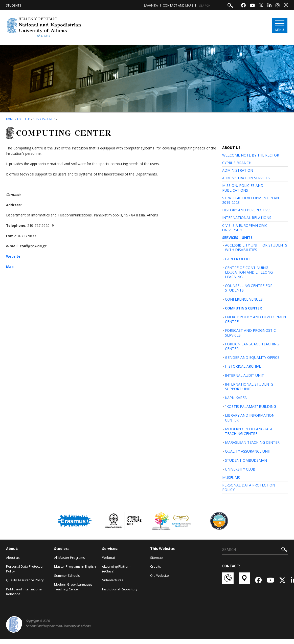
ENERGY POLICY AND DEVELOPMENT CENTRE (257, 319)
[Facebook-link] (243, 6)
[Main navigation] (279, 26)
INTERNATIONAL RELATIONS (247, 218)
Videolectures (113, 580)
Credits (156, 566)
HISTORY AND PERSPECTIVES (247, 210)
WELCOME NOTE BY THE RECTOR (251, 155)
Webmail (109, 558)
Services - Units (44, 119)
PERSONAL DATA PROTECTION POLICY (249, 487)
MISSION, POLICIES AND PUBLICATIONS (243, 188)
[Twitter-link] (261, 6)
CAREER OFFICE (238, 259)
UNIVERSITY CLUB (240, 469)
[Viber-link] (286, 6)
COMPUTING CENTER (243, 308)
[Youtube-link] (252, 6)
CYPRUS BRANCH (237, 163)
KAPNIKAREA (236, 398)
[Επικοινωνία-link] (228, 581)
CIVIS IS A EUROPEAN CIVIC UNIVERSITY (245, 228)
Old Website (160, 575)
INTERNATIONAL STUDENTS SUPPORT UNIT (249, 386)
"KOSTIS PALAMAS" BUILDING (251, 406)
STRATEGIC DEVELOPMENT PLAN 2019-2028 (251, 200)
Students (14, 5)
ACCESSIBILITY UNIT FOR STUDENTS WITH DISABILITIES (256, 247)
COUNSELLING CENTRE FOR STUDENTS (249, 288)
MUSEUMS (231, 478)
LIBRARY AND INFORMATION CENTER (250, 418)
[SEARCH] (217, 6)
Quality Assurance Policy (25, 580)
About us (24, 119)
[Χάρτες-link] (244, 581)
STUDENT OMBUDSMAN (246, 460)
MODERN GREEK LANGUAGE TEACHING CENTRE (249, 431)
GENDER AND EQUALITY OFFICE (252, 357)
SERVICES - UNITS (237, 238)
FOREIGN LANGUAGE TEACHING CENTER (252, 346)
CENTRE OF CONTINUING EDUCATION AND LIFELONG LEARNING (249, 272)
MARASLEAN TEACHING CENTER (252, 442)
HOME (10, 119)
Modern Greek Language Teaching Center (73, 587)
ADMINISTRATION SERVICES (246, 178)
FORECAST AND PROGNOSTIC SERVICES (250, 333)
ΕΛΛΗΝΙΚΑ (151, 5)
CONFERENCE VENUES (244, 299)
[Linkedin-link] (269, 6)
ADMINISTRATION (238, 170)
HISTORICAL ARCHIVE (243, 366)
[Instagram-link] (278, 6)
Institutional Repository (120, 589)
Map (10, 267)
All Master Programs (70, 558)
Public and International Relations (24, 592)
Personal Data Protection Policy (25, 569)
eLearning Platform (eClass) (117, 569)
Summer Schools (67, 575)
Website (14, 256)
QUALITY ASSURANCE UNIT (248, 451)
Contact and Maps (178, 5)
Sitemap (156, 558)
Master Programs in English (75, 566)
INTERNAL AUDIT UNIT (244, 375)
